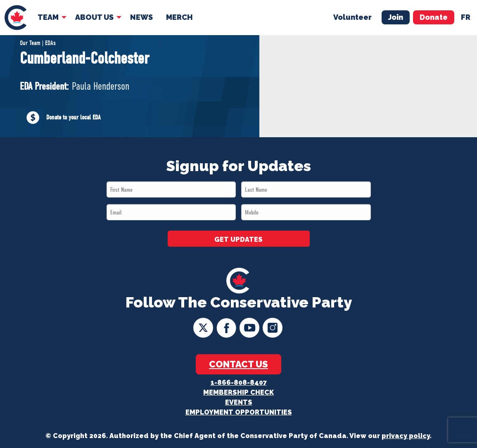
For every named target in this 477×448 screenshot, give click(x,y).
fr (466, 17)
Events (239, 402)
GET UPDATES (239, 239)
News (141, 17)
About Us (94, 17)
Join (396, 17)
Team (48, 17)
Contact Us (239, 364)
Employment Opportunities (239, 412)
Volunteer (352, 17)
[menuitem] (15, 18)
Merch (179, 17)
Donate (434, 17)
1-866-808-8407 (239, 382)
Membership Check (239, 392)
